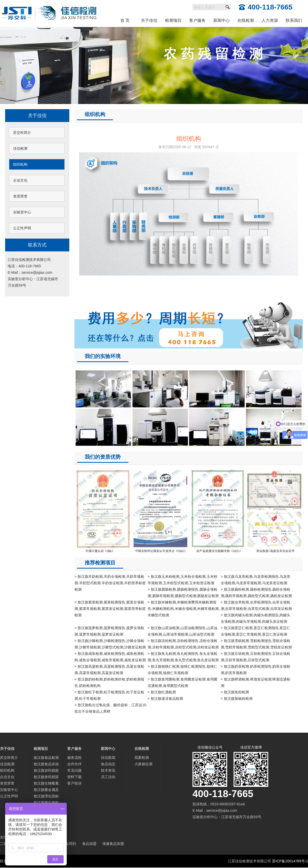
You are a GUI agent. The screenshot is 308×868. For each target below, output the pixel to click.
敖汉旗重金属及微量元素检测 (46, 790)
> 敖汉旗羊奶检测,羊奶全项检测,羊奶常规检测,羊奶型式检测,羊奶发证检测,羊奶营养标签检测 (110, 583)
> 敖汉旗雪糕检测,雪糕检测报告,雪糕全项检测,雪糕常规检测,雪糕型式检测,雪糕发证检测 (256, 644)
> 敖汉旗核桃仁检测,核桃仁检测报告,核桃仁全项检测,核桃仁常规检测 (182, 670)
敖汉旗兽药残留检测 (46, 777)
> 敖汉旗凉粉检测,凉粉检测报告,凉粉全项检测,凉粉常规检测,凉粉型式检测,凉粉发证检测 (183, 644)
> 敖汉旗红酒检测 (162, 692)
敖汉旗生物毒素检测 (46, 784)
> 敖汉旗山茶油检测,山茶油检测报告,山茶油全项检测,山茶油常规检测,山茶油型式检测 (182, 631)
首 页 (125, 20)
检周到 (71, 844)
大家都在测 (143, 764)
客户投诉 (74, 783)
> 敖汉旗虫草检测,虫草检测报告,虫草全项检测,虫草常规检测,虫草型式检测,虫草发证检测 (256, 605)
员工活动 (108, 777)
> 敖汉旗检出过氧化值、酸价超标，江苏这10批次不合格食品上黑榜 (110, 708)
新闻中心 (222, 20)
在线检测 (246, 20)
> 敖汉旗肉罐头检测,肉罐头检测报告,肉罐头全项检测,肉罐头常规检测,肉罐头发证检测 (256, 618)
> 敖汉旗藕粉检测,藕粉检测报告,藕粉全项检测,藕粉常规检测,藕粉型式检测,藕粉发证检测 (256, 593)
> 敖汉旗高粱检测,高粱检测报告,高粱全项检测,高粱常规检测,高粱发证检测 (109, 670)
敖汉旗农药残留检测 (46, 771)
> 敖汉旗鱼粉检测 (235, 692)
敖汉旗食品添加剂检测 (46, 765)
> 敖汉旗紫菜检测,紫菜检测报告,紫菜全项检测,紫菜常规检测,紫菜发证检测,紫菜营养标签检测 (110, 609)
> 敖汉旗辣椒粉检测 (237, 699)
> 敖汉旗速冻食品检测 (165, 699)
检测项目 (173, 20)
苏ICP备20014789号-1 (290, 861)
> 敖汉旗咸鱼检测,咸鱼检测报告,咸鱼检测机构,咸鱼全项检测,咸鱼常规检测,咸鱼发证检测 (110, 657)
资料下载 (74, 777)
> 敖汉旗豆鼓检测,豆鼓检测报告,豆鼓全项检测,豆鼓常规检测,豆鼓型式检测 (256, 657)
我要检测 (142, 758)
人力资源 (270, 20)
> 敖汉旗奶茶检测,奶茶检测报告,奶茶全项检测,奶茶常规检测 (256, 670)
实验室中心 (22, 212)
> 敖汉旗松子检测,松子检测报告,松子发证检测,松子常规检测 (109, 695)
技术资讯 (108, 770)
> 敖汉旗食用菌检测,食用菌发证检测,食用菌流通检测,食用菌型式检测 (182, 682)
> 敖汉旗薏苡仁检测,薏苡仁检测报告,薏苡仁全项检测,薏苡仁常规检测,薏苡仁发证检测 (256, 631)
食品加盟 (89, 844)
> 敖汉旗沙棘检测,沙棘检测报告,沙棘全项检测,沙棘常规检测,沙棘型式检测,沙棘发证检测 (110, 644)
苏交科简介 (22, 133)
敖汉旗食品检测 (46, 758)
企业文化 (20, 180)
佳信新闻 (108, 758)
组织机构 (20, 164)
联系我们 (294, 20)
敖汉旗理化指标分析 (46, 797)
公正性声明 (22, 228)
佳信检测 (20, 148)
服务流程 (74, 758)
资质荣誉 (20, 196)
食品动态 (108, 764)
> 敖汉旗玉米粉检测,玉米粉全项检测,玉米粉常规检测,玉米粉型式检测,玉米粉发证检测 (182, 580)
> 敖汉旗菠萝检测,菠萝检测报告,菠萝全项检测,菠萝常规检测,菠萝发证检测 (109, 631)
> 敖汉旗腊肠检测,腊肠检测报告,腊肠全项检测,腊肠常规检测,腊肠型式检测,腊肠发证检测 (183, 593)
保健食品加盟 (113, 844)
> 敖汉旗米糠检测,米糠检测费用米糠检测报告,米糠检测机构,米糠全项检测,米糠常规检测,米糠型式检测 (184, 609)
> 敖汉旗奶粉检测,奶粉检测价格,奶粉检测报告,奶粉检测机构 (109, 682)
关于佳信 (149, 20)
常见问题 (74, 770)
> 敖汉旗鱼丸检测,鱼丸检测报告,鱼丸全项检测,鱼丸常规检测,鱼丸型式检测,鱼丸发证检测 (183, 657)
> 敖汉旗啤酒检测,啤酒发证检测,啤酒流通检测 (256, 682)
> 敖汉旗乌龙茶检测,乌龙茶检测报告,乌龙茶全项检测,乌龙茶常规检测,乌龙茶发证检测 (256, 580)
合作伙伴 (74, 764)
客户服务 (197, 20)
